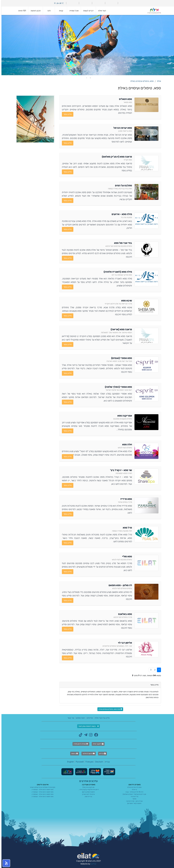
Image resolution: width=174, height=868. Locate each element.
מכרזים (101, 754)
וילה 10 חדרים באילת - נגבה (133, 792)
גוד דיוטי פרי (133, 796)
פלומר (133, 799)
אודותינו (88, 718)
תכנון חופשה (34, 11)
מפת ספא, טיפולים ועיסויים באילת (109, 709)
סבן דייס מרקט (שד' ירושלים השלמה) (133, 794)
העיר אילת (101, 11)
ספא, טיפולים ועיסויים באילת (141, 81)
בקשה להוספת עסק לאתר (87, 726)
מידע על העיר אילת (101, 718)
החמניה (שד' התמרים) (133, 803)
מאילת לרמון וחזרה (79, 744)
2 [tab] (85, 78)
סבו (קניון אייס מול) (87, 787)
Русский (78, 762)
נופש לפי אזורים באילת (133, 787)
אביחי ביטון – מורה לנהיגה (133, 801)
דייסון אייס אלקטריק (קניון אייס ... (87, 789)
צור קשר (69, 718)
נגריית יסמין (87, 796)
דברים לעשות (87, 11)
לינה (48, 11)
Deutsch (98, 762)
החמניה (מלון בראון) (87, 792)
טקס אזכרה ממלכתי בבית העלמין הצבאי (41, 787)
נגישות (73, 754)
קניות (60, 11)
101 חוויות (21, 11)
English (69, 762)
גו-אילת (133, 789)
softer (92, 864)
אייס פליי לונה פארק (87, 794)
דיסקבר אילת (97, 744)
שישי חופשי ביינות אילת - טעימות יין (41, 789)
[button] (5, 863)
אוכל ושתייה (72, 11)
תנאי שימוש (79, 718)
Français (88, 762)
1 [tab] (89, 78)
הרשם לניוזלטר (87, 754)
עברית (106, 762)
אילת (158, 81)
